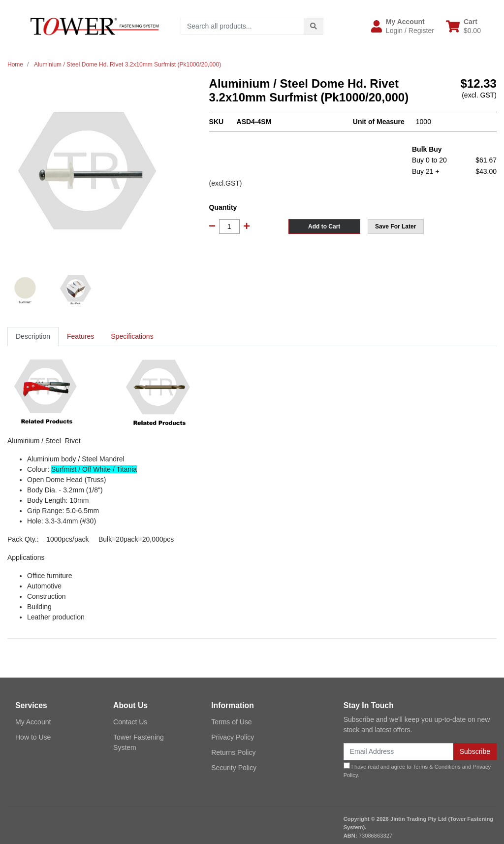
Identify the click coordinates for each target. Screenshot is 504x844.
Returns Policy (233, 752)
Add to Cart (324, 227)
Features (80, 336)
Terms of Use (231, 722)
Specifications (132, 336)
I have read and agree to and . (417, 770)
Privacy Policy (233, 737)
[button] (403, 26)
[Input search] (242, 26)
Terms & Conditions (437, 767)
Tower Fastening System (139, 742)
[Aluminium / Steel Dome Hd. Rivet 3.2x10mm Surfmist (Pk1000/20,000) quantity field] (229, 227)
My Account (33, 722)
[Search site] (314, 26)
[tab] (33, 337)
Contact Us (130, 722)
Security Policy (234, 768)
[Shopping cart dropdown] (463, 26)
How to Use (33, 737)
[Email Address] (399, 752)
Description (33, 336)
